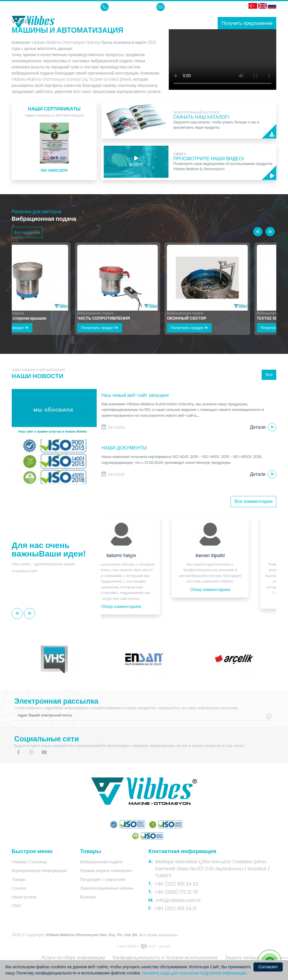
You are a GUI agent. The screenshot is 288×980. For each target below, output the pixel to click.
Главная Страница (29, 862)
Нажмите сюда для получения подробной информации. (195, 973)
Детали (263, 427)
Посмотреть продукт (36, 328)
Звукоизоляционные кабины (107, 888)
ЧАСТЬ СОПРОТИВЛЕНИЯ (130, 318)
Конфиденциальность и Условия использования (165, 958)
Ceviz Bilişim (128, 946)
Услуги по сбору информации (73, 958)
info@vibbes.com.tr (181, 7)
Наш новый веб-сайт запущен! (135, 395)
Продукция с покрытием (103, 879)
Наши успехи (24, 897)
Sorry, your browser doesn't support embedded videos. (223, 60)
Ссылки (19, 888)
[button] (258, 232)
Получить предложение (247, 23)
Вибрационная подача (32, 313)
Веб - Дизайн (160, 946)
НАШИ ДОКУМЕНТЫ (124, 448)
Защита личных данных (251, 958)
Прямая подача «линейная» (106, 871)
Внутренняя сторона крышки (44, 318)
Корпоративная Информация (39, 871)
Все (269, 375)
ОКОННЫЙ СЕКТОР (213, 318)
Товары (19, 879)
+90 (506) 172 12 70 (176, 892)
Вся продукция (27, 232)
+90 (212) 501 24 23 (125, 7)
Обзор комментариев (144, 607)
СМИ (16, 906)
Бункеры (88, 897)
